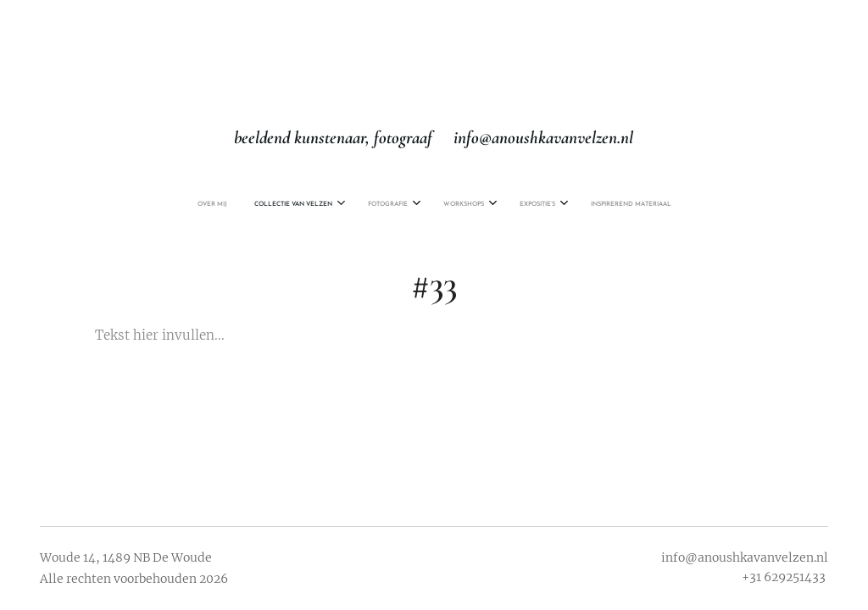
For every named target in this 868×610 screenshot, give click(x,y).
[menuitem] (356, 204)
